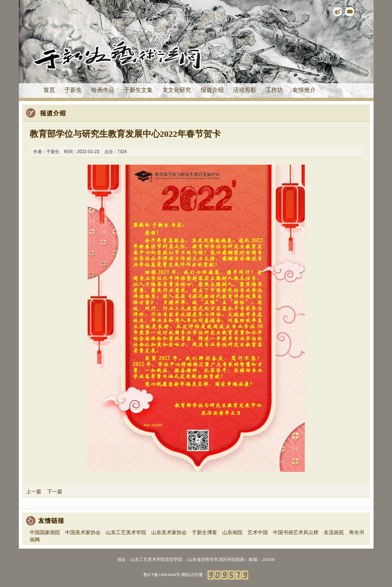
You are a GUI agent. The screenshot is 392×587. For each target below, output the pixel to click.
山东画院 (232, 533)
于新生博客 (205, 533)
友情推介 (304, 90)
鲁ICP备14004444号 (162, 574)
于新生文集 (138, 90)
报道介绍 (212, 90)
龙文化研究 (177, 90)
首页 (49, 90)
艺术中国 (258, 533)
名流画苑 (334, 533)
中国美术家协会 (83, 533)
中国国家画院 (45, 533)
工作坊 (274, 90)
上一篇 (34, 491)
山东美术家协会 (169, 533)
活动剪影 (245, 90)
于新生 (73, 90)
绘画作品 (103, 90)
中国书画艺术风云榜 (296, 533)
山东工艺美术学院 (126, 533)
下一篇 (55, 491)
